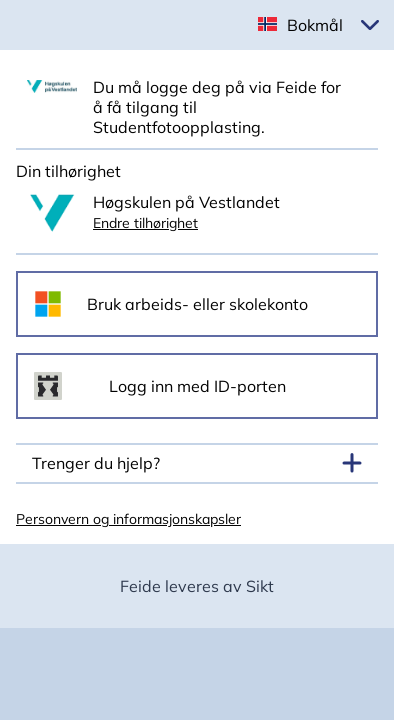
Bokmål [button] (315, 25)
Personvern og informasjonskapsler (128, 519)
